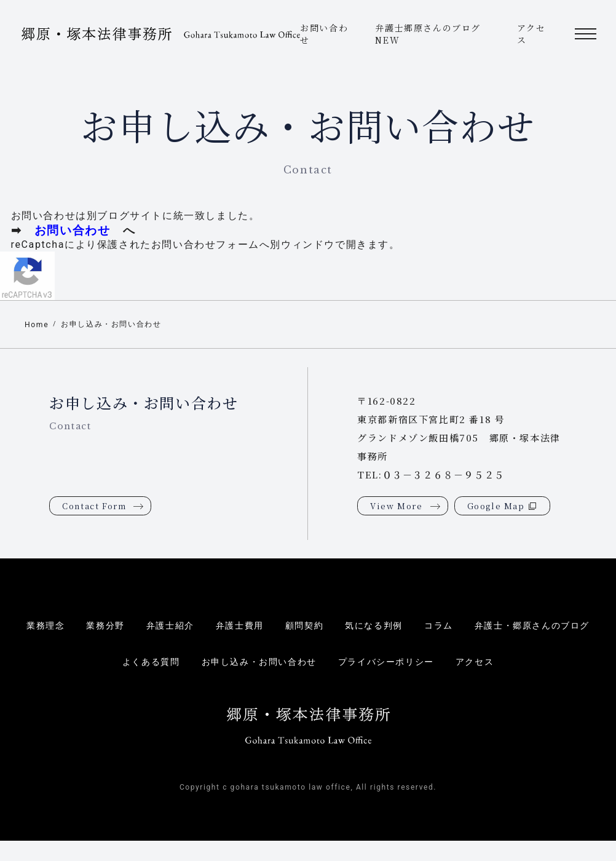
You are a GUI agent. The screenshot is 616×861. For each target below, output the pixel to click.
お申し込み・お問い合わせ (116, 324)
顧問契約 (303, 626)
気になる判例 (376, 626)
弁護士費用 (236, 626)
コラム (443, 626)
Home (37, 325)
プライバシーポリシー (390, 662)
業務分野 (96, 626)
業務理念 (34, 626)
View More (396, 506)
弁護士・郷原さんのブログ (541, 626)
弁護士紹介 (163, 626)
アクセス (483, 662)
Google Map (496, 506)
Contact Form (94, 506)
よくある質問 (143, 662)
